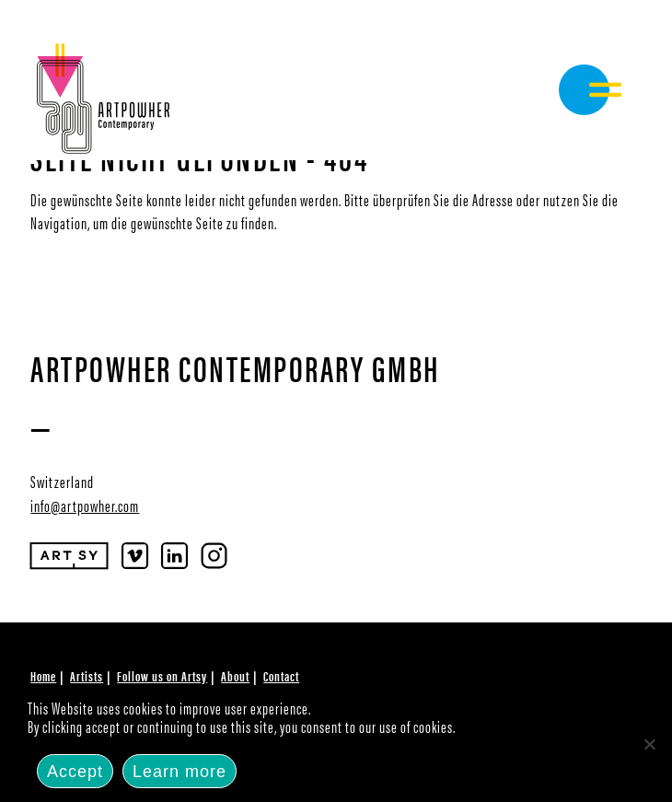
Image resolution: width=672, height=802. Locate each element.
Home (43, 675)
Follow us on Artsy (162, 675)
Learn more (180, 772)
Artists (87, 675)
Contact (281, 675)
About (235, 675)
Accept (75, 772)
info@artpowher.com (85, 505)
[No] (649, 744)
